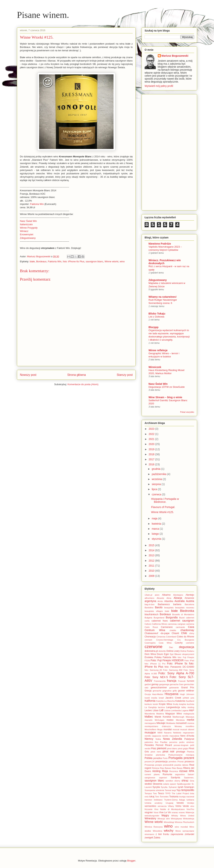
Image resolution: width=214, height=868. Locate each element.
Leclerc (148, 710)
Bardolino (149, 608)
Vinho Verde (182, 806)
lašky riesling (188, 707)
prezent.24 (150, 762)
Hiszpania (172, 694)
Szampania (150, 790)
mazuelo (148, 720)
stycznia (157, 539)
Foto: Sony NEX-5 (156, 677)
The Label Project (180, 793)
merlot (190, 720)
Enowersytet (27, 234)
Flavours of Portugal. (163, 507)
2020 (152, 444)
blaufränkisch (151, 614)
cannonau (172, 624)
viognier (149, 812)
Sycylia (156, 787)
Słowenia (158, 784)
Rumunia (167, 774)
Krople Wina (165, 704)
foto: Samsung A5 (153, 670)
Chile (184, 633)
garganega (164, 684)
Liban (156, 710)
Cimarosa (161, 637)
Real (192, 765)
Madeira (160, 714)
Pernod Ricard (164, 745)
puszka (178, 765)
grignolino (167, 691)
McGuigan (160, 720)
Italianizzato (26, 224)
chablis (173, 630)
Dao (171, 647)
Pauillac (164, 742)
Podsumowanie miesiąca (181, 755)
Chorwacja (150, 637)
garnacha (174, 684)
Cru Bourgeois (186, 640)
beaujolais (169, 608)
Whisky (175, 816)
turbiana (190, 800)
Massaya (190, 717)
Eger (166, 654)
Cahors (148, 624)
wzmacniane (188, 831)
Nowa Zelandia (173, 739)
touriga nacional (187, 797)
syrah (180, 787)
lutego (156, 534)
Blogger (131, 861)
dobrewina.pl (151, 651)
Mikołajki (161, 723)
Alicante (160, 598)
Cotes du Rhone (186, 637)
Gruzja (148, 694)
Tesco (161, 793)
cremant (148, 640)
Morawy (178, 726)
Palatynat (189, 739)
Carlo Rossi (151, 627)
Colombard (171, 637)
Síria (192, 781)
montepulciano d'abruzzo (158, 726)
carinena (190, 624)
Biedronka (187, 611)
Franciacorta (160, 681)
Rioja (165, 771)
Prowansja (149, 765)
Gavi (181, 684)
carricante (180, 627)
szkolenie (160, 790)
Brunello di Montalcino (183, 614)
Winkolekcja (189, 819)
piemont (162, 748)
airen (157, 595)
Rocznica (174, 771)
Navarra (168, 733)
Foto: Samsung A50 (173, 670)
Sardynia (175, 778)
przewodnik (168, 765)
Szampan (189, 787)
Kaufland (190, 701)
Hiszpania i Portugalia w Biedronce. (165, 500)
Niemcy (149, 739)
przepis (159, 765)
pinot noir (169, 751)
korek (155, 704)
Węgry (165, 815)
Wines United (187, 816)
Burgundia (172, 617)
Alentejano (178, 595)
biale (167, 611)
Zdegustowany (28, 238)
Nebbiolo (177, 733)
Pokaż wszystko (187, 412)
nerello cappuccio (153, 736)
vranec (182, 812)
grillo (175, 691)
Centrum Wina (155, 630)
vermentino (150, 806)
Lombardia (176, 710)
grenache (157, 691)
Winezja (161, 819)
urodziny (158, 803)
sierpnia (157, 484)
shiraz (185, 781)
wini (168, 819)
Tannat (168, 790)
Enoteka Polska (153, 657)
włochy (169, 831)
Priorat (180, 762)
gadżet (148, 684)
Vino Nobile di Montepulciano (170, 809)
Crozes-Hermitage (165, 640)
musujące (150, 732)
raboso (185, 765)
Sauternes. (189, 778)
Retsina (156, 768)
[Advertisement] (169, 152)
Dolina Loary (173, 651)
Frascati (182, 681)
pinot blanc (172, 749)
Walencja (190, 812)
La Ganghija (151, 707)
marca (156, 529)
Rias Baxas (177, 768)
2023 (152, 429)
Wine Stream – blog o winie (165, 397)
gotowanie (174, 688)
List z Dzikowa (156, 317)
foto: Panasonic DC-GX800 (179, 667)
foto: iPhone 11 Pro (155, 664)
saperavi (163, 778)
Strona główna (76, 375)
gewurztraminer (159, 688)
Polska (148, 758)
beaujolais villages (154, 611)
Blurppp (154, 327)
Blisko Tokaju (157, 314)
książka (182, 704)
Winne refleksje (158, 350)
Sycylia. (164, 787)
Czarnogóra (150, 643)
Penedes (149, 745)
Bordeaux (41, 261)
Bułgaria (148, 618)
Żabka (157, 838)
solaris (166, 784)
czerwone (154, 647)
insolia (154, 698)
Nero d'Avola (187, 736)
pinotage (181, 752)
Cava (191, 627)
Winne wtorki (111, 261)
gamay (155, 684)
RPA (191, 771)
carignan (182, 624)
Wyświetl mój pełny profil (159, 86)
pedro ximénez (187, 742)
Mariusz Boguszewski (39, 256)
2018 (152, 454)
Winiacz (24, 231)
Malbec (149, 717)
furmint (191, 681)
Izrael (161, 698)
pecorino (173, 742)
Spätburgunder (184, 784)
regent (148, 768)
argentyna (150, 601)
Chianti (175, 633)
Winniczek (155, 367)
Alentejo (190, 595)
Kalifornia (150, 701)
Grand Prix (188, 688)
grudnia (156, 469)
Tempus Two (151, 793)
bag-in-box (150, 604)
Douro (160, 654)
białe (32, 261)
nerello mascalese (171, 736)
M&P (192, 710)
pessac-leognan (181, 745)
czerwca (157, 494)
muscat (176, 729)
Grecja (148, 691)
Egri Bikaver (176, 654)
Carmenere (167, 627)
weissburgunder (152, 816)
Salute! (191, 774)
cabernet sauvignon (182, 621)
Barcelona (189, 604)
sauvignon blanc (94, 261)
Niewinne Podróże (160, 244)
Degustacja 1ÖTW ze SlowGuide (167, 387)
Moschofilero (150, 729)
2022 (152, 434)
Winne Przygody (29, 228)
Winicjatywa (176, 819)
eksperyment (188, 654)
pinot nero (156, 752)
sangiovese (150, 778)
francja (172, 681)
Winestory (150, 818)
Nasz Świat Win (28, 221)
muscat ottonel (187, 729)
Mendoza (180, 720)
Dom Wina (150, 654)
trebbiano (158, 800)
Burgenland (159, 618)
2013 (152, 555)
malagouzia (189, 714)
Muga (160, 729)
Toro (157, 797)
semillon (169, 781)
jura (192, 698)
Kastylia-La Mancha (166, 701)
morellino (190, 726)
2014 (152, 550)
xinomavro (149, 834)
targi (174, 790)
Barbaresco (164, 604)
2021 (152, 439)
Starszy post (125, 375)
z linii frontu (162, 834)
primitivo (173, 762)
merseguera (150, 723)
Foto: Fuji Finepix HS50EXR (167, 660)
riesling (156, 771)
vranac (175, 812)
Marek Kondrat (163, 717)
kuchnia (191, 704)
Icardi (147, 698)
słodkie (148, 784)
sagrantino (180, 774)
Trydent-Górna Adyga (175, 800)
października (159, 474)
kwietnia (157, 524)
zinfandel (189, 834)
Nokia (158, 739)
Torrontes (164, 797)
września (157, 479)
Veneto (180, 803)
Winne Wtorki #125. (162, 512)
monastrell (181, 723)
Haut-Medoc (158, 694)
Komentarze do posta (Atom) (83, 384)
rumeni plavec (152, 774)
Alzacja (178, 598)
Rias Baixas (165, 768)
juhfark (186, 698)
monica (191, 723)
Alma (169, 598)
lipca (155, 489)
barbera (177, 604)
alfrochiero (149, 598)
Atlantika (169, 601)
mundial (167, 729)
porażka (158, 758)
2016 (152, 464)
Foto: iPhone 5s (177, 663)
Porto (165, 758)
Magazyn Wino (174, 714)
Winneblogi (169, 822)
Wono (178, 831)
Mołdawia (171, 723)
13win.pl (148, 595)
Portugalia (175, 758)
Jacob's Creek (173, 698)
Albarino (166, 595)
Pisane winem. (43, 15)
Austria (190, 601)
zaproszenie (177, 834)
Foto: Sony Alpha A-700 (176, 673)
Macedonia (150, 714)
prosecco (189, 762)
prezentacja (161, 762)
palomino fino (151, 742)
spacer (173, 784)
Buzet (182, 618)
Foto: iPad (189, 661)
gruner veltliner (186, 691)
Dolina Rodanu (187, 651)
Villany (171, 806)
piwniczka (160, 755)
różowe (183, 771)
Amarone (189, 598)
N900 (160, 733)
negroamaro (189, 733)
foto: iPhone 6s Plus (74, 261)
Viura (156, 812)
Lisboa (167, 710)
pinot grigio (183, 749)
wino (122, 261)
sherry (177, 781)
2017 (152, 459)
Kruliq (176, 704)
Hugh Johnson (187, 694)
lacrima (161, 707)
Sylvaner (173, 787)
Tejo (179, 790)
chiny (192, 633)
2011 (152, 566)
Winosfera (157, 831)
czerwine (190, 643)
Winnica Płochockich (184, 822)
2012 (152, 561)
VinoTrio (190, 809)
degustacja (187, 647)
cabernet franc (160, 621)
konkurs (148, 704)
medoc (170, 720)
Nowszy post (28, 375)
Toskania (174, 797)
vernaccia (162, 806)
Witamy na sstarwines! (163, 297)
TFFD (168, 793)
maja (155, 518)
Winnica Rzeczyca (154, 827)
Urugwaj (169, 803)
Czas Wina (165, 643)
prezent (189, 758)
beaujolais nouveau (185, 608)
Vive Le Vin (165, 812)
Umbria (148, 803)
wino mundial (181, 827)
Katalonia (180, 701)
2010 (152, 571)
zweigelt (149, 838)
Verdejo (191, 803)
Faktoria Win (37, 204)
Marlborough (178, 717)
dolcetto (162, 651)
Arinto (160, 601)
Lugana (185, 710)
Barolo (159, 607)
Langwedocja (173, 707)
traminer (148, 800)
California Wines (159, 624)
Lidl (161, 710)
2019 (152, 449)
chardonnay (187, 630)
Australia (180, 601)
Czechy (179, 643)
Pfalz (154, 749)
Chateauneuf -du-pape (157, 633)
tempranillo (188, 790)
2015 (152, 545)
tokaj (152, 797)
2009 (152, 576)
